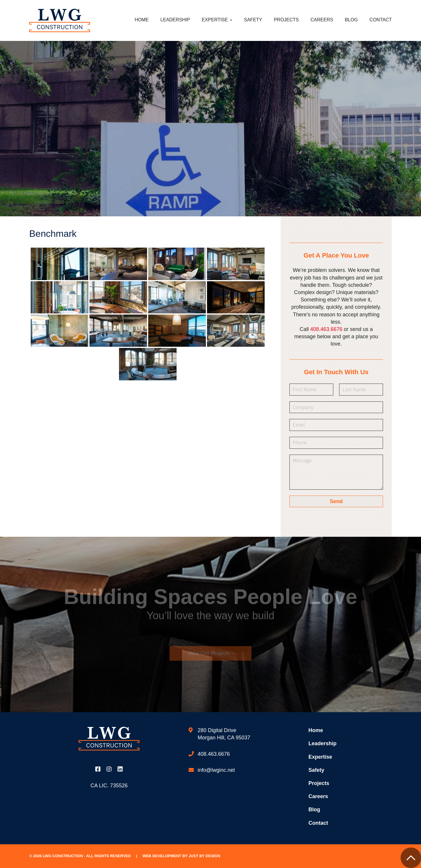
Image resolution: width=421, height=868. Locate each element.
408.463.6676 (326, 329)
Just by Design (204, 856)
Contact (381, 20)
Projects (286, 20)
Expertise (215, 20)
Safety (253, 20)
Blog (351, 20)
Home (142, 20)
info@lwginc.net (216, 770)
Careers (322, 20)
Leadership (175, 20)
